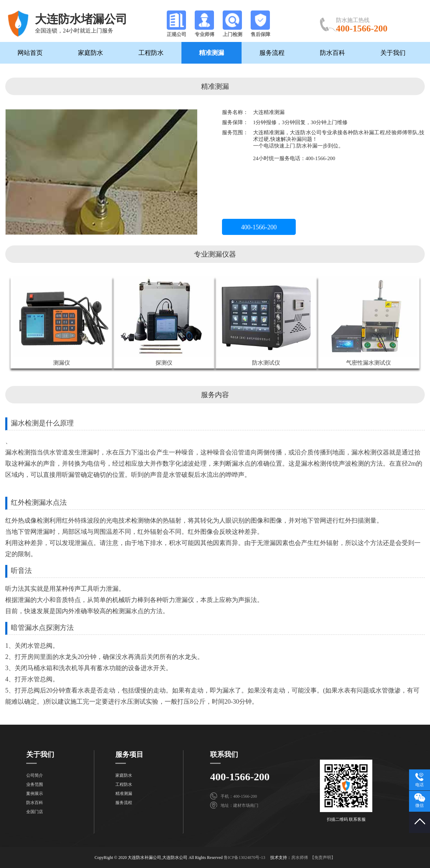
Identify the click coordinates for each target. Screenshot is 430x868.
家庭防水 (91, 53)
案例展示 (35, 794)
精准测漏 (212, 53)
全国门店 (35, 812)
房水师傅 (300, 858)
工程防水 (151, 53)
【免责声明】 (323, 858)
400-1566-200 (259, 227)
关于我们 (393, 53)
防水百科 (332, 53)
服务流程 (272, 53)
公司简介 (35, 775)
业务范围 (35, 784)
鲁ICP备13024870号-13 (245, 858)
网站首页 (30, 53)
